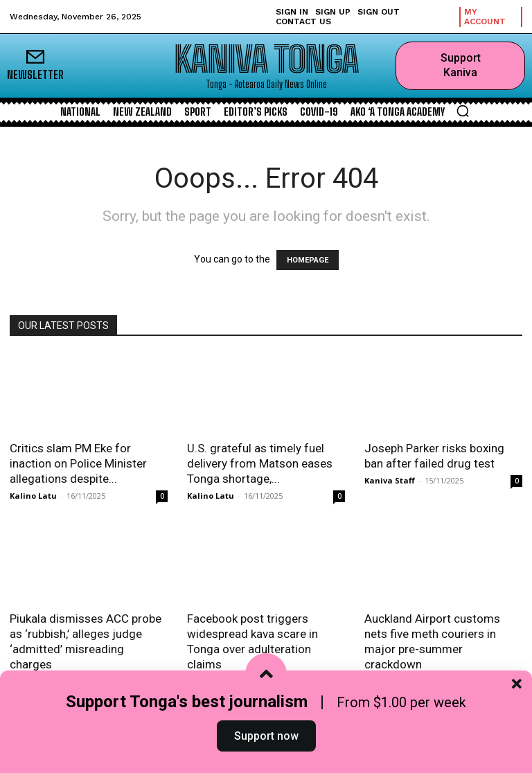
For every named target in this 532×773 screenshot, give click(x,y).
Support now (266, 741)
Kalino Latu (33, 496)
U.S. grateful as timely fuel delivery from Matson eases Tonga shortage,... (260, 463)
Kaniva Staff (390, 480)
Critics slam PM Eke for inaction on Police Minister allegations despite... (78, 463)
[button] (463, 111)
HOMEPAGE (308, 260)
